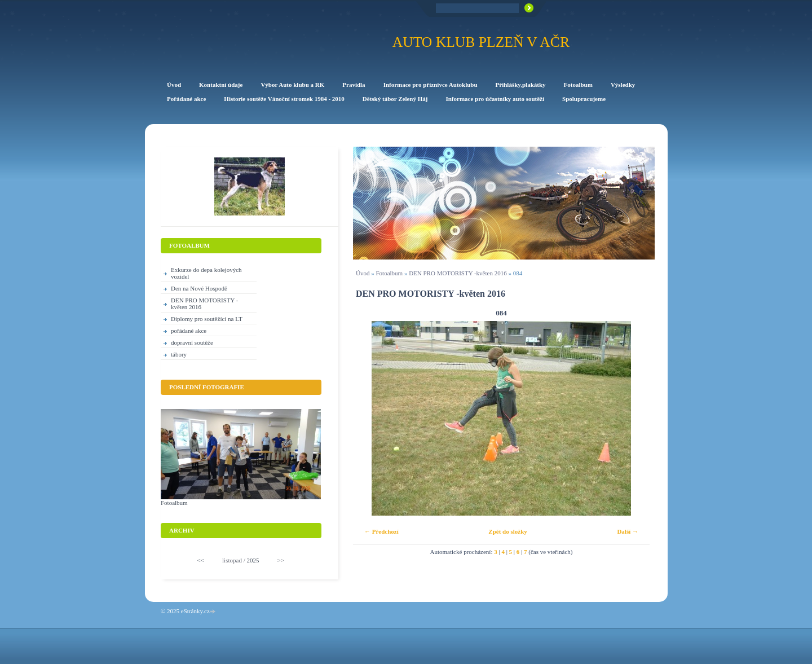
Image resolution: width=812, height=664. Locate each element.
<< (201, 560)
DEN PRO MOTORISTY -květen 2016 (458, 273)
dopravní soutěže (192, 342)
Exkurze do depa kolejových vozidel (206, 273)
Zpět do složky (507, 531)
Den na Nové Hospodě (199, 288)
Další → (628, 531)
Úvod (363, 273)
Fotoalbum (389, 273)
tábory (179, 354)
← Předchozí (381, 531)
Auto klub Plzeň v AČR (481, 42)
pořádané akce (189, 331)
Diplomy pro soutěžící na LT (207, 319)
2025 (253, 560)
